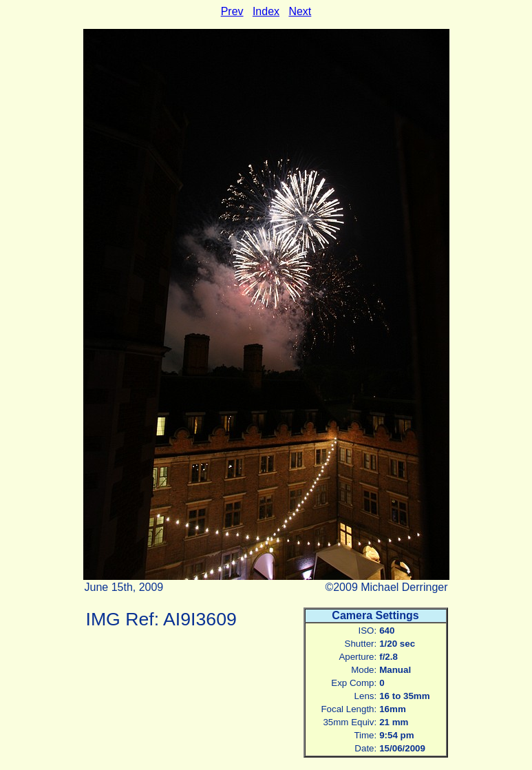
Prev (232, 11)
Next (300, 11)
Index (266, 11)
